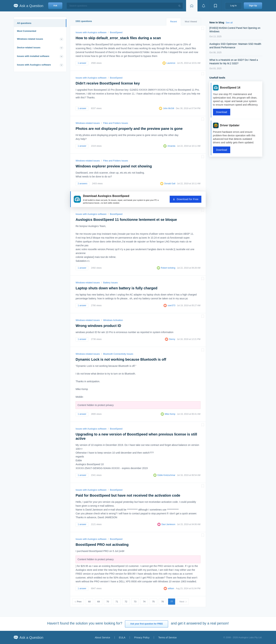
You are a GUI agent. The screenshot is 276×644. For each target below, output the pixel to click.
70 (108, 602)
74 (144, 602)
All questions (24, 23)
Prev (79, 602)
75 (153, 602)
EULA (122, 638)
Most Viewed (191, 22)
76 (162, 602)
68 (89, 602)
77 (172, 602)
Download (222, 112)
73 (135, 602)
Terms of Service (167, 638)
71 (117, 602)
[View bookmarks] (215, 6)
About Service (102, 638)
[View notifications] (203, 6)
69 (99, 602)
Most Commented (26, 31)
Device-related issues (29, 48)
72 (126, 602)
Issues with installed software (33, 56)
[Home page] (192, 6)
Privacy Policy (142, 638)
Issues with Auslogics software (34, 65)
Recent (174, 22)
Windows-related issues (30, 39)
